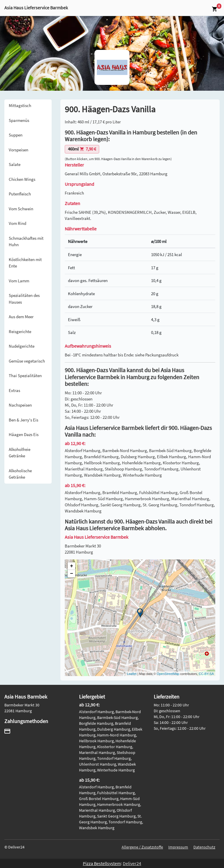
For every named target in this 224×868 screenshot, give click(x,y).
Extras (14, 390)
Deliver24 (132, 863)
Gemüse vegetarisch (27, 361)
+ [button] (72, 566)
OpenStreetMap (168, 674)
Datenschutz (204, 847)
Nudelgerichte (22, 346)
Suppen (16, 135)
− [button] (72, 574)
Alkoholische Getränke (20, 474)
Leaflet (132, 674)
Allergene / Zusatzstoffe (142, 847)
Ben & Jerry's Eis (23, 420)
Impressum (178, 847)
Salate (15, 164)
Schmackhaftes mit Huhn (26, 242)
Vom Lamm (19, 281)
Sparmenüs (19, 120)
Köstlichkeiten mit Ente (25, 263)
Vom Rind (17, 223)
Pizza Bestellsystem (102, 863)
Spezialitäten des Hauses (24, 299)
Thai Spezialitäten (25, 376)
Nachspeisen (20, 405)
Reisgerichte (20, 331)
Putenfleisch (20, 194)
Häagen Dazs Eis (24, 434)
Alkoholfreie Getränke (20, 453)
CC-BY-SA (206, 674)
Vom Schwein (21, 209)
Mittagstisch (20, 105)
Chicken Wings (22, 179)
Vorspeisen (19, 150)
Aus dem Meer (21, 317)
